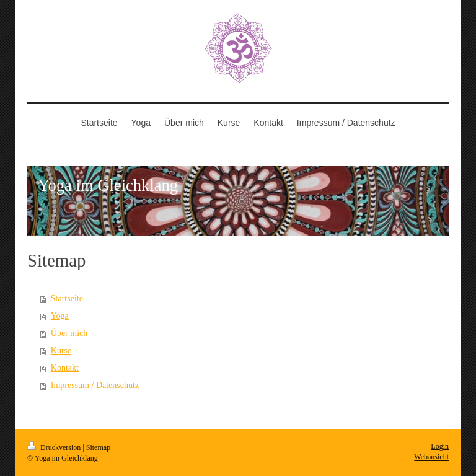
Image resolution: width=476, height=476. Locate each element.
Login (440, 446)
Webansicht (431, 457)
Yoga (60, 316)
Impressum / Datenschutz (95, 385)
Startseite (67, 298)
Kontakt (65, 368)
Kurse (61, 350)
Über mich (69, 333)
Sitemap (98, 447)
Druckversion (55, 447)
